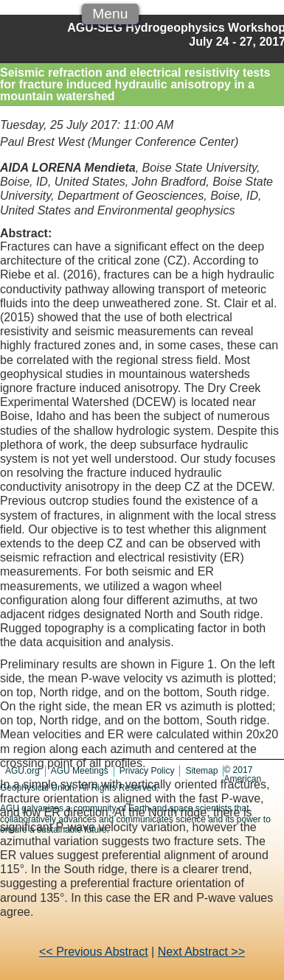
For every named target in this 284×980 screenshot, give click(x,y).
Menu (110, 14)
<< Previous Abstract (94, 952)
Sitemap (201, 771)
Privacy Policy (147, 771)
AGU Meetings (80, 771)
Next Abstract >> (201, 952)
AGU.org (22, 771)
